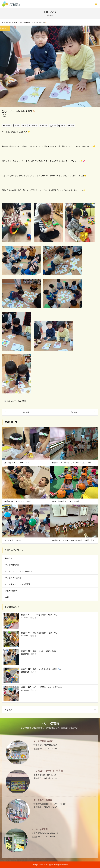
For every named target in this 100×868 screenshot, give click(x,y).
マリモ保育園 (50, 724)
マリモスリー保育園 (13, 578)
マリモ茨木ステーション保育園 (18, 584)
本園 (7, 597)
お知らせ (10, 401)
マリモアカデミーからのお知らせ (19, 571)
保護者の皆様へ (11, 591)
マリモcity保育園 (20, 401)
